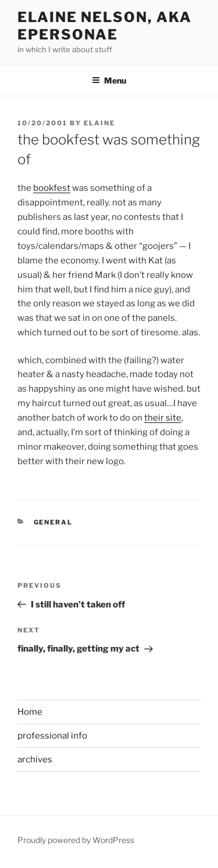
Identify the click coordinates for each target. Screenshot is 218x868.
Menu (109, 80)
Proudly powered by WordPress (76, 840)
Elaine (99, 123)
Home (30, 712)
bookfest (52, 188)
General (53, 522)
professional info (52, 736)
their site (163, 418)
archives (35, 759)
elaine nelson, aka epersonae (105, 26)
